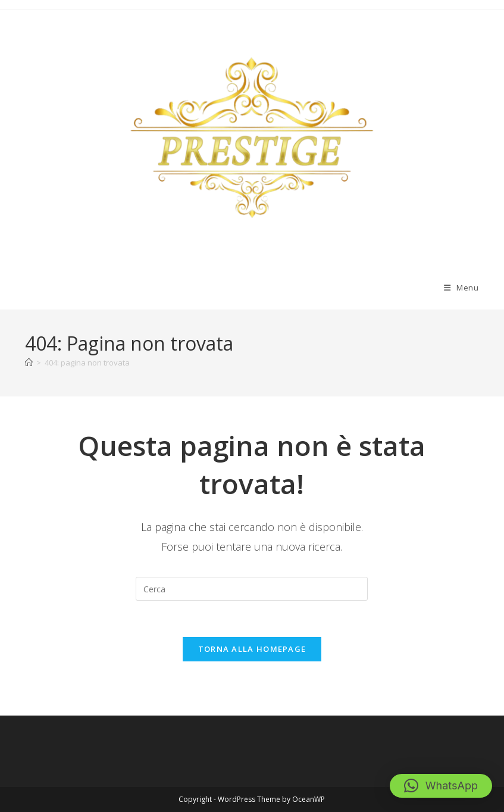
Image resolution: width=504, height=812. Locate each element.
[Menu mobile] (461, 288)
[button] (441, 786)
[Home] (29, 363)
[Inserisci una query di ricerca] (252, 589)
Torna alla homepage (252, 649)
